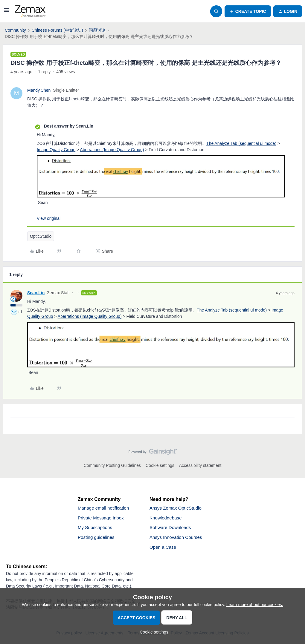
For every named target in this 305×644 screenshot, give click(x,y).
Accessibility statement (200, 465)
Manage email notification (105, 508)
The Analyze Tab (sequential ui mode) (241, 143)
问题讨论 (97, 30)
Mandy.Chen (39, 90)
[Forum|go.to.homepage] (30, 11)
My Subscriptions (96, 529)
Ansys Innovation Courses (177, 539)
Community (15, 30)
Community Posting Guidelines (112, 465)
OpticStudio (41, 236)
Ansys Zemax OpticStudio (177, 508)
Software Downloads (171, 529)
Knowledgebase (167, 518)
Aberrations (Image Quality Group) (112, 150)
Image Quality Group (56, 150)
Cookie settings (160, 465)
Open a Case (164, 549)
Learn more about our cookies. (255, 605)
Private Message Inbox (102, 518)
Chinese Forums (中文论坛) (57, 30)
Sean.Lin (36, 293)
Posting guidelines (97, 539)
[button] (7, 12)
